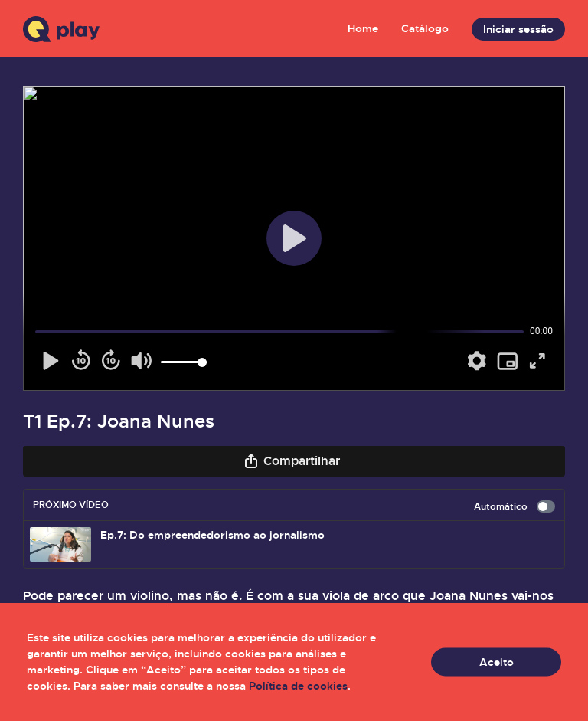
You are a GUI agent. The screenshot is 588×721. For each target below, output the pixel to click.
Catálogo (425, 28)
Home (363, 28)
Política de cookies (298, 686)
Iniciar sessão (518, 29)
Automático (514, 506)
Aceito (497, 662)
